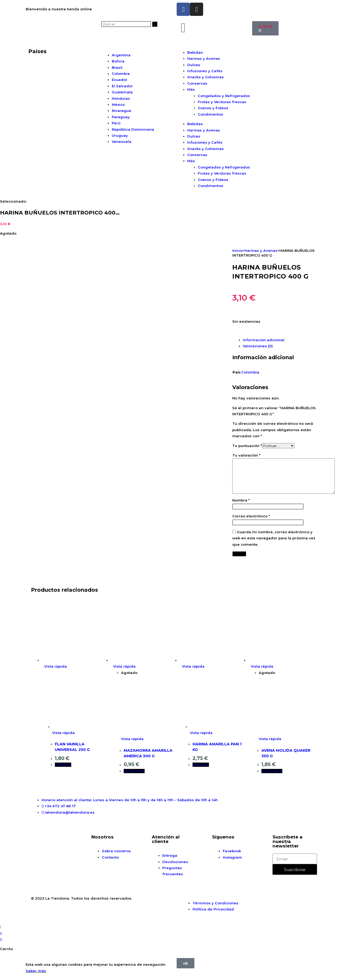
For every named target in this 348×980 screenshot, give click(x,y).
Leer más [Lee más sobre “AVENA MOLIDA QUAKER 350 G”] (272, 771)
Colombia (121, 74)
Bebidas (195, 52)
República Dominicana (133, 129)
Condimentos (211, 114)
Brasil (117, 67)
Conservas (197, 83)
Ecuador (120, 80)
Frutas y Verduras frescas (222, 102)
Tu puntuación (247, 446)
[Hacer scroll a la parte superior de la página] (1, 927)
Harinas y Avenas (204, 58)
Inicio (237, 250)
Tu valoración (246, 455)
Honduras (121, 98)
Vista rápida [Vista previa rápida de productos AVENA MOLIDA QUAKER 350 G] (262, 666)
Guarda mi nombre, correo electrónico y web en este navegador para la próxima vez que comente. (274, 538)
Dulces (194, 65)
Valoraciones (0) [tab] (258, 346)
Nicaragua (121, 111)
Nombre (241, 500)
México (118, 104)
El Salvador (122, 86)
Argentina (121, 55)
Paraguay (121, 117)
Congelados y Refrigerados (224, 96)
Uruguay (120, 135)
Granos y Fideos (213, 108)
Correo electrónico (251, 516)
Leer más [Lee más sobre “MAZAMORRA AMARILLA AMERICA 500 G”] (134, 771)
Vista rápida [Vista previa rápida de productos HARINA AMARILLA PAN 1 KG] (193, 666)
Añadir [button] (63, 765)
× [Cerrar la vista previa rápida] (1, 933)
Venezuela (122, 142)
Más (191, 89)
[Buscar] (155, 24)
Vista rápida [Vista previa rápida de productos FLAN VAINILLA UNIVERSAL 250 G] (55, 666)
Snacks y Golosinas (206, 77)
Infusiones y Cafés (205, 71)
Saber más (36, 971)
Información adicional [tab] (264, 340)
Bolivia (118, 61)
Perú (116, 123)
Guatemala (122, 92)
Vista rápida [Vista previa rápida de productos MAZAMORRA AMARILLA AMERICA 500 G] (124, 666)
